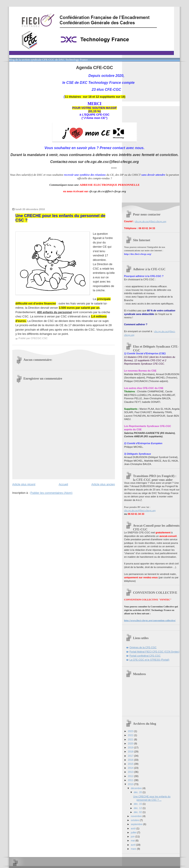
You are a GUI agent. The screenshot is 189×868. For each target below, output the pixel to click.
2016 (131, 760)
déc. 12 (138, 808)
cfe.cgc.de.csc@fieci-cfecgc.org (151, 221)
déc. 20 (138, 792)
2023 (131, 731)
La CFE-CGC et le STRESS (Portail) (149, 660)
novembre (137, 816)
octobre (135, 820)
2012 (131, 776)
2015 (131, 764)
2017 (131, 756)
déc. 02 (138, 812)
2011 (131, 780)
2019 (131, 748)
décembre (137, 788)
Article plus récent (24, 484)
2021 (131, 739)
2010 (131, 784)
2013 (131, 772)
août (134, 828)
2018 (131, 752)
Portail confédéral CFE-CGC (145, 656)
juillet (134, 832)
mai (133, 841)
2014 (131, 768)
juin (133, 836)
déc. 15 (138, 804)
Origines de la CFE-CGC (143, 647)
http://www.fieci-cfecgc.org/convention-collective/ (150, 620)
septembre (137, 824)
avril (133, 845)
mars (134, 849)
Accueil (63, 484)
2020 (131, 743)
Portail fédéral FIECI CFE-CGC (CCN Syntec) (154, 652)
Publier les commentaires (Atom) (51, 493)
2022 (131, 735)
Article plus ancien (103, 484)
